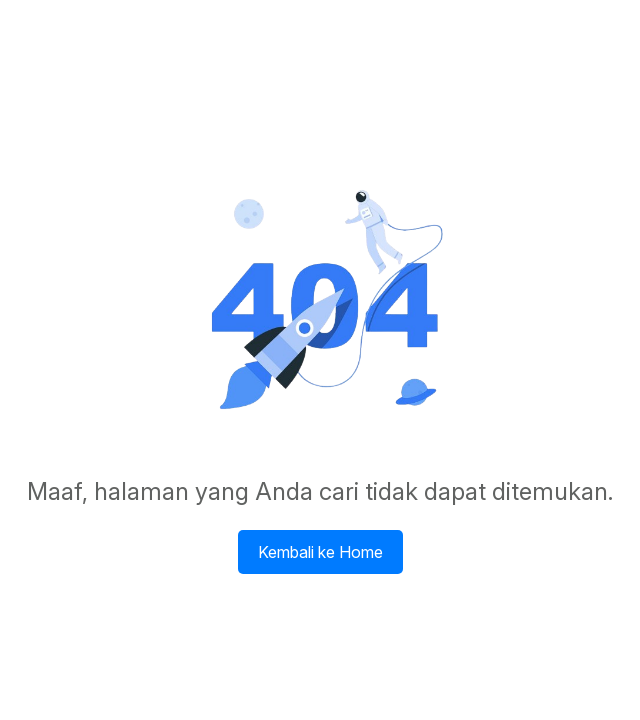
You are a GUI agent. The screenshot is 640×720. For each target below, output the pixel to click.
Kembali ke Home (320, 552)
